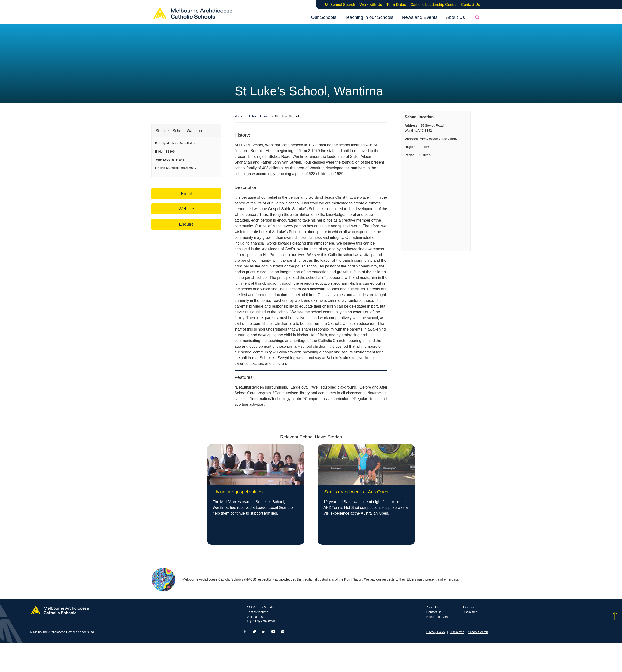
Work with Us (371, 5)
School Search (343, 5)
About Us (455, 17)
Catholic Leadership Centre (434, 5)
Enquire (186, 224)
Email (186, 194)
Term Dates (396, 5)
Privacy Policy (436, 632)
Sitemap (468, 607)
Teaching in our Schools (369, 17)
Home (239, 116)
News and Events (420, 17)
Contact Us (470, 5)
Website (186, 209)
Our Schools (324, 17)
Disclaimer (470, 612)
